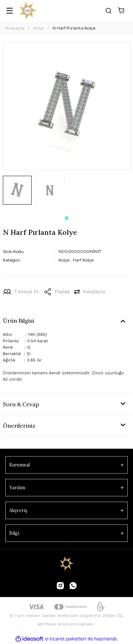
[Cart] (121, 11)
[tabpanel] (17, 193)
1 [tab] (67, 218)
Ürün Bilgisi (18, 321)
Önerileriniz (19, 426)
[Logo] (28, 11)
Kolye (64, 260)
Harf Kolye (83, 260)
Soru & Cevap (21, 404)
